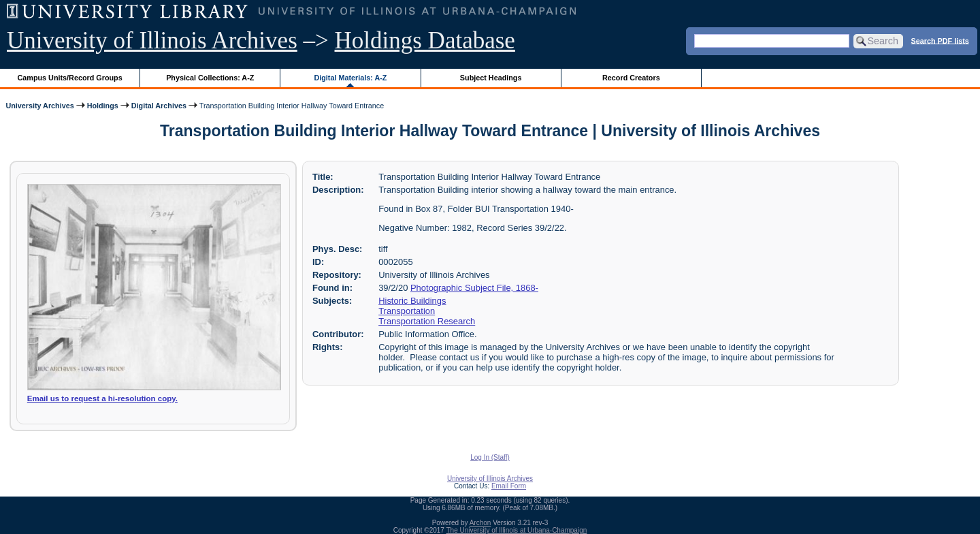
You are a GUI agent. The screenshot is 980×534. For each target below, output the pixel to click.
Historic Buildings (412, 301)
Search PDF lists (940, 40)
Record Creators (631, 78)
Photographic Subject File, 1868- (474, 288)
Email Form (509, 486)
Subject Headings (491, 78)
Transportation (407, 311)
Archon (480, 523)
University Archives (39, 106)
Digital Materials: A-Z (350, 78)
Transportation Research (427, 321)
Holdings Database (425, 41)
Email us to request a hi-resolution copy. (102, 398)
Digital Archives (159, 106)
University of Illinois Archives (152, 41)
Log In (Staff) (490, 457)
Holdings (103, 106)
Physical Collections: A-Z (210, 78)
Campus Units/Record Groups (70, 78)
